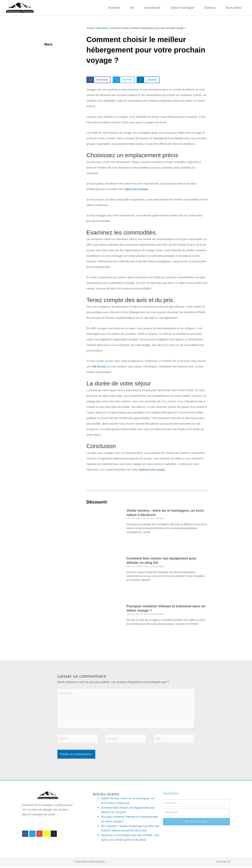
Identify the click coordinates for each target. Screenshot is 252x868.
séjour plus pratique (137, 189)
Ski (132, 8)
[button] (99, 80)
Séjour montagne (182, 8)
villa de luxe (99, 366)
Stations (210, 8)
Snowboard (152, 8)
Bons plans (234, 8)
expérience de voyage (152, 470)
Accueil (90, 28)
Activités (114, 8)
